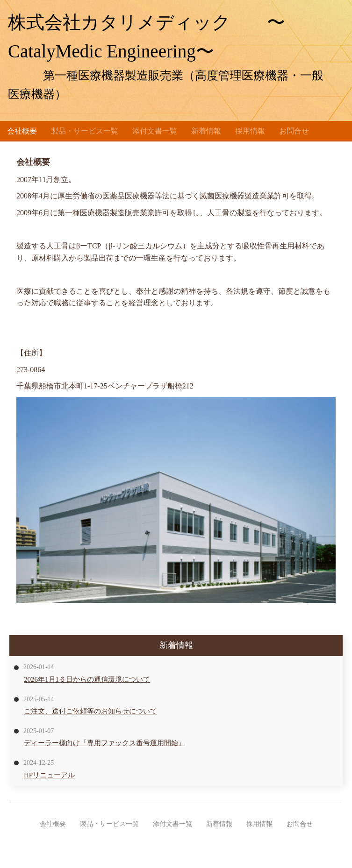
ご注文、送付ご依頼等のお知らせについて (90, 711)
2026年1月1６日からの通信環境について (87, 679)
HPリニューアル (49, 775)
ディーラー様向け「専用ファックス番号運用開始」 (104, 743)
